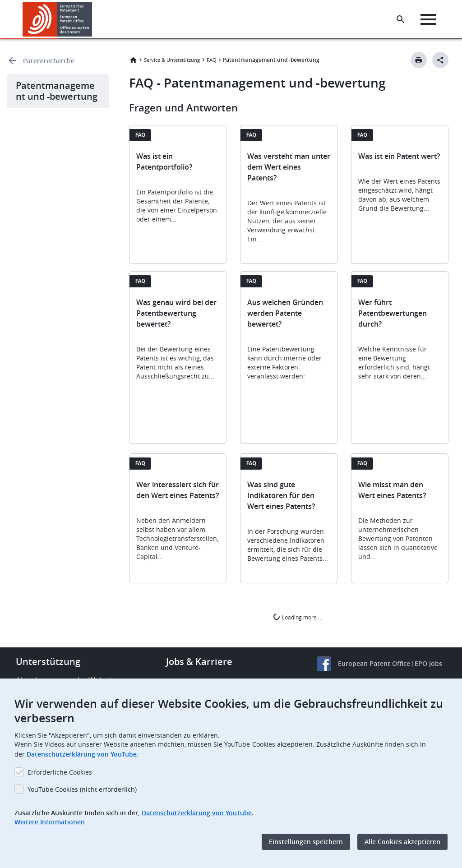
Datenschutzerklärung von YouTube (82, 754)
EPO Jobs (428, 663)
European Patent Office (374, 663)
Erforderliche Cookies (60, 772)
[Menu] (429, 19)
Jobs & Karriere (199, 662)
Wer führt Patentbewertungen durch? (393, 313)
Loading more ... (298, 617)
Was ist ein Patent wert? (399, 156)
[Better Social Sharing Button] (440, 60)
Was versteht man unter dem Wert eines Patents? (289, 167)
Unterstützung (48, 662)
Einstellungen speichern (306, 842)
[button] (94, 19)
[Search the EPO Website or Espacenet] (401, 19)
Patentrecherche (49, 61)
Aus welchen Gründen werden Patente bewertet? (285, 313)
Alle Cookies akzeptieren (402, 842)
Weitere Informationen (50, 822)
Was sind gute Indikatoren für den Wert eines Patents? (281, 495)
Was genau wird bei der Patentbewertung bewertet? (176, 313)
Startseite (133, 60)
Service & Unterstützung (172, 60)
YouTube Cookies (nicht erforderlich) (82, 789)
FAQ (212, 60)
